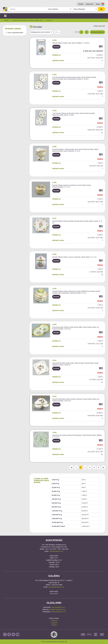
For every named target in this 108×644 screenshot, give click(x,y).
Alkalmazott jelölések (97, 32)
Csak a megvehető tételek (15, 33)
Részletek (56, 47)
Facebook (54, 620)
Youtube (54, 625)
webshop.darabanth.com (58, 609)
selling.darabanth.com (58, 612)
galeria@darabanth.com (57, 587)
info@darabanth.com (56, 551)
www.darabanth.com (58, 607)
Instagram (54, 623)
